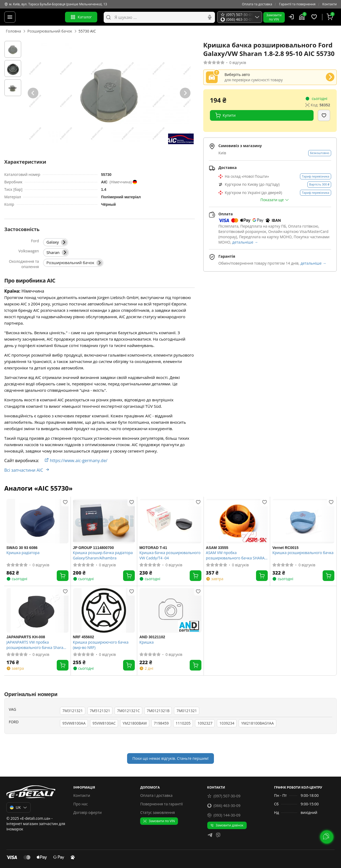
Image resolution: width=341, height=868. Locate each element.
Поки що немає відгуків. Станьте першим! (170, 758)
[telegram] (210, 836)
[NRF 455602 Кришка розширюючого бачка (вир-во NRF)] (104, 610)
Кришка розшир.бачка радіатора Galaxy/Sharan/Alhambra (103, 555)
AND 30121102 (152, 637)
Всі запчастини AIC (27, 470)
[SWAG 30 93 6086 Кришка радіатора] (37, 521)
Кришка (146, 642)
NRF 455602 (84, 637)
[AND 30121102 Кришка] (170, 610)
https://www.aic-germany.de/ (76, 461)
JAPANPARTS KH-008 (26, 637)
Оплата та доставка (257, 4)
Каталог (81, 17)
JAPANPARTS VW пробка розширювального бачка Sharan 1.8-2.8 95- (36, 645)
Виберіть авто (237, 75)
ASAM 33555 (217, 548)
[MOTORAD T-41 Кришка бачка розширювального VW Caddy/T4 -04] (170, 521)
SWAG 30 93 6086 (22, 548)
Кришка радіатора (23, 553)
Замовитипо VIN (274, 17)
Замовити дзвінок (227, 825)
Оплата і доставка (156, 795)
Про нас (80, 804)
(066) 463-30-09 (224, 806)
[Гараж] (303, 17)
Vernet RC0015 (285, 548)
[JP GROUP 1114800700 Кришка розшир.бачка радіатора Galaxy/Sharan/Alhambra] (104, 521)
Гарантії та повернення (297, 4)
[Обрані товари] (315, 17)
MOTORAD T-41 (153, 548)
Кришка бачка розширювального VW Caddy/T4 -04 (170, 555)
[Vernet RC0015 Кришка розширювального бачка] (303, 521)
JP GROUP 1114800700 (94, 548)
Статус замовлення (157, 812)
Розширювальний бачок (50, 31)
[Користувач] (291, 17)
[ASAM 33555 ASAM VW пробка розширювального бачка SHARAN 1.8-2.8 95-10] (237, 521)
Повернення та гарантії (161, 804)
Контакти (330, 4)
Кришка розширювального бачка (303, 553)
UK (19, 807)
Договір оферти (88, 812)
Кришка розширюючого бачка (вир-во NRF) (101, 645)
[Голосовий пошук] (210, 17)
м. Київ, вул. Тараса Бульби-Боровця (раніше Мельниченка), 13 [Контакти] (56, 4)
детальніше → (245, 242)
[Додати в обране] (324, 115)
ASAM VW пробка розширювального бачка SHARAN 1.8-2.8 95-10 (237, 555)
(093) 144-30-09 (224, 815)
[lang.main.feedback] (326, 836)
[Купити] (63, 576)
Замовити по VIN (159, 821)
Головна (13, 31)
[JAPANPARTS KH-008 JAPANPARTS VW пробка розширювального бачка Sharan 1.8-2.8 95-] (37, 610)
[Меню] (10, 17)
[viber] (218, 836)
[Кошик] (331, 17)
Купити (226, 115)
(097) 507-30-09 (224, 796)
